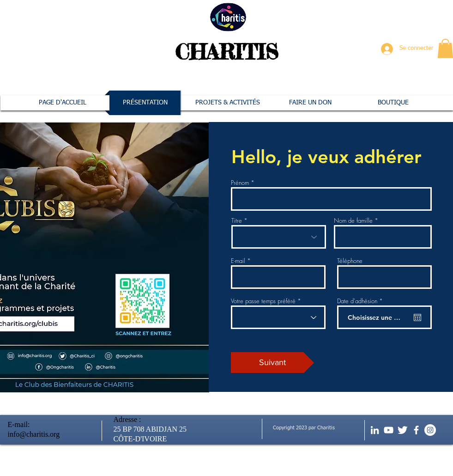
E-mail (238, 261)
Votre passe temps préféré (263, 301)
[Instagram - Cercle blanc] (430, 430)
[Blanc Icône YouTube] (389, 430)
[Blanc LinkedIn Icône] (375, 430)
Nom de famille (353, 221)
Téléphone (350, 261)
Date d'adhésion (361, 301)
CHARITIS (227, 52)
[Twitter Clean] (402, 430)
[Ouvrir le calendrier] (417, 317)
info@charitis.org (34, 434)
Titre (237, 221)
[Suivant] (272, 363)
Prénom (240, 183)
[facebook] (416, 430)
